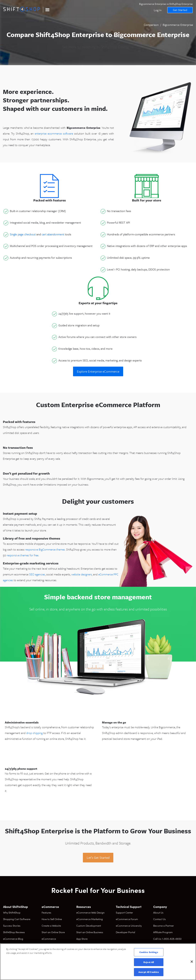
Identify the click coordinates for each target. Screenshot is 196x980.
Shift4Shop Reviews (14, 932)
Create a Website (51, 926)
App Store (82, 939)
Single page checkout (23, 234)
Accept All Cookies (149, 972)
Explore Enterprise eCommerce (98, 371)
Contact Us (159, 919)
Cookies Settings (149, 952)
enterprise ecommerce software (54, 133)
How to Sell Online (52, 919)
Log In (157, 10)
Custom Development (89, 926)
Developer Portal (125, 932)
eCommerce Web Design (90, 912)
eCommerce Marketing (90, 919)
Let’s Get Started (98, 857)
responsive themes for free (23, 555)
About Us (158, 912)
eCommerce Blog (13, 939)
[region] (98, 962)
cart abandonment (53, 234)
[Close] (192, 962)
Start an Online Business (90, 932)
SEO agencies (37, 574)
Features (46, 912)
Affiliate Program (163, 932)
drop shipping (34, 733)
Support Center (124, 912)
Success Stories (12, 926)
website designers (82, 574)
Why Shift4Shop (12, 912)
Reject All (149, 962)
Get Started (179, 10)
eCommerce (49, 939)
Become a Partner (164, 926)
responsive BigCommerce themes (45, 549)
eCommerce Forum (127, 919)
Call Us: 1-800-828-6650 (167, 939)
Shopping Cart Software (17, 919)
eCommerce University (129, 926)
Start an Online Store (53, 932)
